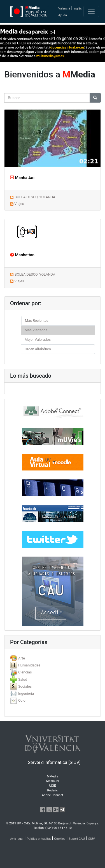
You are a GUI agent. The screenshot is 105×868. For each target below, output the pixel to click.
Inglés (78, 9)
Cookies (60, 839)
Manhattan (22, 178)
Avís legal (17, 839)
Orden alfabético (38, 349)
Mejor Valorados (38, 340)
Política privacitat (39, 839)
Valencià (64, 9)
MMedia (53, 776)
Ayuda (63, 15)
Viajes (19, 204)
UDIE (53, 786)
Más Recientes (37, 321)
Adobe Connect (52, 795)
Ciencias (25, 672)
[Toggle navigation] (91, 11)
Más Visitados (36, 330)
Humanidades (29, 665)
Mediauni (53, 781)
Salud (23, 679)
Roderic (53, 790)
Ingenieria (26, 693)
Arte (22, 658)
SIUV (92, 839)
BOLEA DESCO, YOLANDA (35, 197)
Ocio (22, 700)
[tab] (53, 658)
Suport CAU (77, 839)
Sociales (25, 686)
